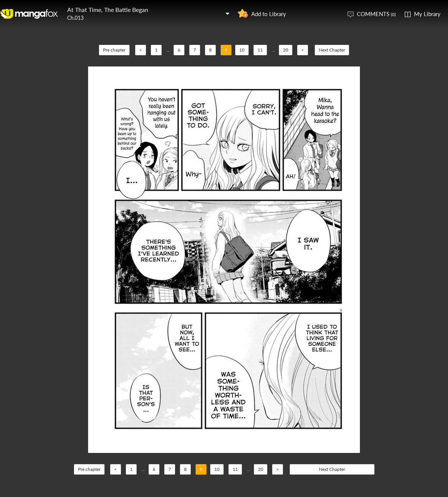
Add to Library (269, 14)
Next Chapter (332, 50)
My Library (427, 14)
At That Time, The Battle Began (108, 10)
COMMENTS (376, 14)
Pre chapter (114, 50)
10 (242, 50)
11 (260, 50)
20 (286, 50)
